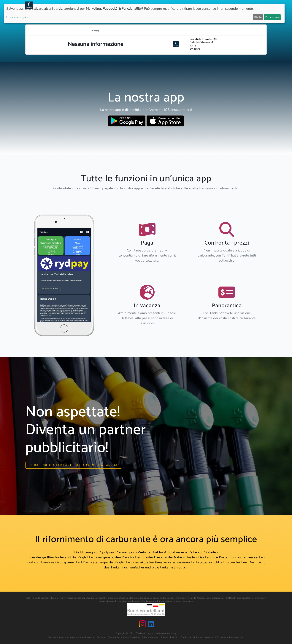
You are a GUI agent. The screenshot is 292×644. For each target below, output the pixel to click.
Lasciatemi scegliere (18, 17)
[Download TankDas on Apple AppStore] (165, 121)
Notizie (161, 5)
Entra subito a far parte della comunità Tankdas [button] (74, 465)
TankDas (41, 5)
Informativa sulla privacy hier (229, 637)
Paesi (180, 5)
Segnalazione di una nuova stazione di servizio (71, 637)
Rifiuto (258, 17)
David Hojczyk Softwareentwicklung (158, 633)
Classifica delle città (202, 5)
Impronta (208, 637)
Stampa (164, 637)
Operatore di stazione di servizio (124, 637)
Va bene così (272, 17)
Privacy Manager (150, 637)
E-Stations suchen (234, 5)
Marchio (174, 637)
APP (171, 5)
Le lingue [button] (257, 5)
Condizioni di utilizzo (191, 637)
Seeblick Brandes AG (203, 39)
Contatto (101, 637)
